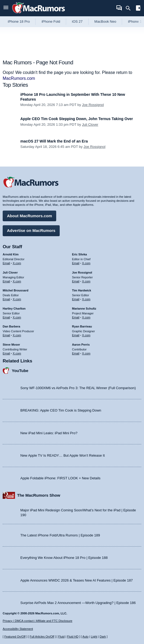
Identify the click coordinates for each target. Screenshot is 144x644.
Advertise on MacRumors (31, 230)
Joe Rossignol (93, 105)
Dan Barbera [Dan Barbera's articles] (11, 326)
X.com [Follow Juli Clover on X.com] (17, 281)
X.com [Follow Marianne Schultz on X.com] (86, 317)
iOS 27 (77, 21)
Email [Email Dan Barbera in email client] (6, 335)
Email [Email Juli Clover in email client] (6, 281)
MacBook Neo (105, 21)
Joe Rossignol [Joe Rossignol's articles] (82, 272)
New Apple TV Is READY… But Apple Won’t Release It (62, 455)
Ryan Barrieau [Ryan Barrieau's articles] (82, 326)
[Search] (130, 8)
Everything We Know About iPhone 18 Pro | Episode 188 (64, 558)
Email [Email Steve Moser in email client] (6, 353)
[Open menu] (6, 8)
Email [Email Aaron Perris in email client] (76, 353)
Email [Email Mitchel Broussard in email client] (6, 299)
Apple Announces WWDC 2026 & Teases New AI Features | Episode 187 (77, 580)
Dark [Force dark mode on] (103, 637)
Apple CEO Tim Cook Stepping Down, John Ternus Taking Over (77, 119)
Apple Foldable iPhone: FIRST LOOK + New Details (60, 478)
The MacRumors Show (39, 495)
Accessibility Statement (18, 629)
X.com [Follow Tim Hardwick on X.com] (86, 299)
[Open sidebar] (138, 9)
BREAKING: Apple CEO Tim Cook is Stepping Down (61, 410)
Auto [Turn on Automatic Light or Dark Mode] (86, 637)
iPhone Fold (51, 21)
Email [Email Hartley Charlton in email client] (6, 317)
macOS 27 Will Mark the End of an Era (54, 141)
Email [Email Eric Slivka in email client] (76, 263)
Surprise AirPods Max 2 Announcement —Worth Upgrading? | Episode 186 (78, 603)
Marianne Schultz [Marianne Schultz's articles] (84, 309)
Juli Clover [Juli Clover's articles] (10, 272)
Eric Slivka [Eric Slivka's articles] (79, 254)
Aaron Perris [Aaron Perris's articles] (81, 345)
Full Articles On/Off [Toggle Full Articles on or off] (42, 637)
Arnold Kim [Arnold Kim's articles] (11, 254)
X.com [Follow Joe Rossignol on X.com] (86, 281)
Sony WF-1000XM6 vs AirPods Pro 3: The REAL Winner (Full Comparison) (78, 388)
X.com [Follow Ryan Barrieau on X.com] (86, 335)
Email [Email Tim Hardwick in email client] (76, 299)
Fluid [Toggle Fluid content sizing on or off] (61, 637)
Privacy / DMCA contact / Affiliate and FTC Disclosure (37, 621)
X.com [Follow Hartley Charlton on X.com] (17, 317)
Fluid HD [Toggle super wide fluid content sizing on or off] (73, 637)
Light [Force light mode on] (94, 637)
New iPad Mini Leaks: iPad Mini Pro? (49, 433)
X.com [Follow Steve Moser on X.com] (17, 353)
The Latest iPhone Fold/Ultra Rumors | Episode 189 (60, 535)
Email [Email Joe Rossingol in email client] (76, 281)
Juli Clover (90, 125)
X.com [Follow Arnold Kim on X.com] (17, 263)
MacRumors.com (19, 78)
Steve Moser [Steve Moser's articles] (11, 345)
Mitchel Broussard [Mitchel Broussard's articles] (16, 290)
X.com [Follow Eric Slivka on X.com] (86, 263)
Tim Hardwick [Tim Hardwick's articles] (82, 290)
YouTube (20, 371)
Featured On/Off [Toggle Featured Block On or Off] (15, 637)
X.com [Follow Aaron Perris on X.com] (86, 353)
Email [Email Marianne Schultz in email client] (76, 317)
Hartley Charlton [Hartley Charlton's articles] (14, 309)
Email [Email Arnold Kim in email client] (6, 263)
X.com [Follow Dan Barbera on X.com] (17, 335)
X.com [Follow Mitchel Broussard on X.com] (17, 299)
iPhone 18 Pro (19, 21)
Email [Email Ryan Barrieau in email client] (76, 335)
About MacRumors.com (29, 216)
